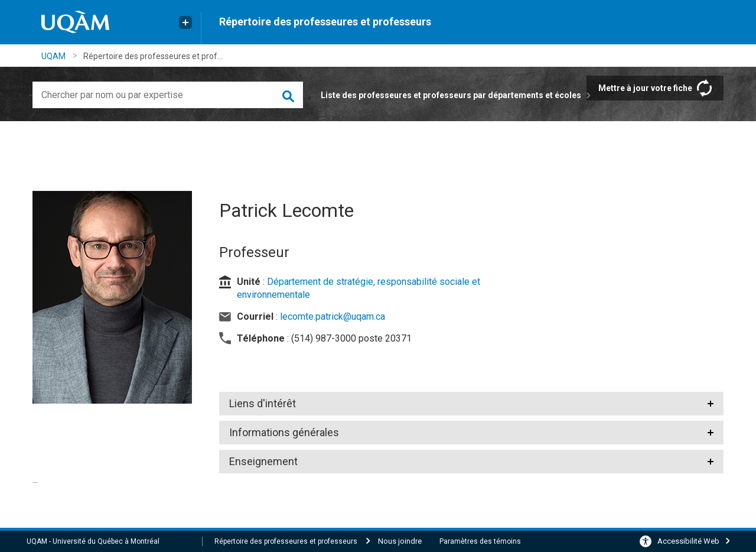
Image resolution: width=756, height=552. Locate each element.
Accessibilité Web (688, 541)
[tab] (472, 404)
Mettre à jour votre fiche (645, 88)
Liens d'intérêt (263, 403)
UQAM (53, 56)
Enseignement (263, 461)
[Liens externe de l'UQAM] (185, 22)
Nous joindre (400, 541)
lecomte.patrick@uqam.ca (333, 316)
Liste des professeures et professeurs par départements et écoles (451, 95)
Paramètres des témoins (480, 541)
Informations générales (284, 432)
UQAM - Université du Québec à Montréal (93, 541)
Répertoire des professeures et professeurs (325, 22)
